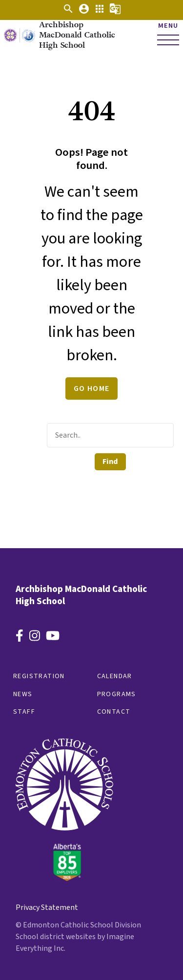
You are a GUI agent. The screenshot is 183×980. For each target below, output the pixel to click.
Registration (39, 676)
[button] (68, 12)
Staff (24, 712)
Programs (117, 694)
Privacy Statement (47, 907)
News (23, 694)
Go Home (92, 388)
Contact (114, 712)
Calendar (115, 676)
